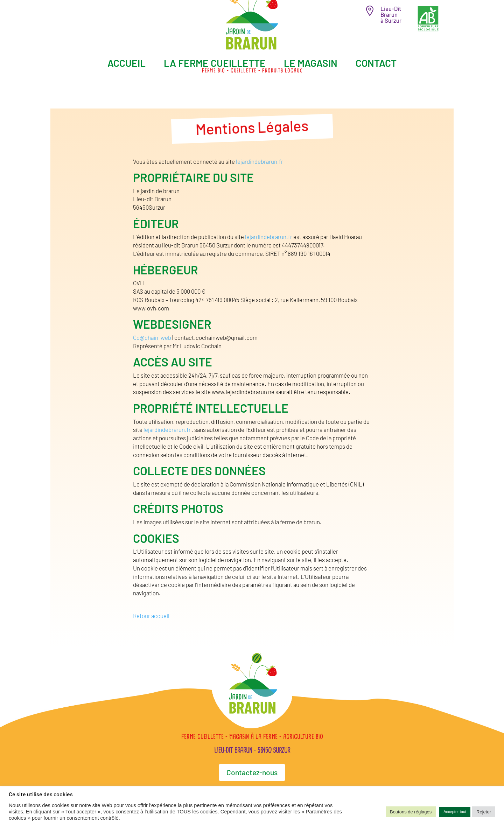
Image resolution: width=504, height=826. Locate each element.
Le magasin (311, 63)
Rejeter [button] (484, 812)
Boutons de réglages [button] (411, 812)
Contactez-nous (252, 772)
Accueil (127, 63)
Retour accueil (151, 616)
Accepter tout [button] (455, 812)
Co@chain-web (153, 337)
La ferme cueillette (215, 63)
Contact (376, 63)
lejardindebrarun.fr (260, 161)
